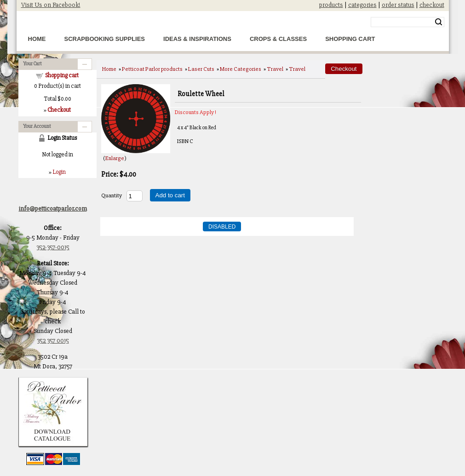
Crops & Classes (278, 39)
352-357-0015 (53, 247)
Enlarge (115, 158)
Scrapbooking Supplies (105, 39)
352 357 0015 (53, 341)
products (331, 5)
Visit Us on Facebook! (51, 5)
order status (398, 5)
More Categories (241, 69)
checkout (432, 5)
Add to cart (170, 195)
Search (439, 22)
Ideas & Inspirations (197, 39)
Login (59, 172)
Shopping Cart (350, 39)
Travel (275, 69)
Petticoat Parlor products (152, 69)
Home (37, 39)
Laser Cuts (201, 69)
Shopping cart (62, 75)
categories (362, 5)
